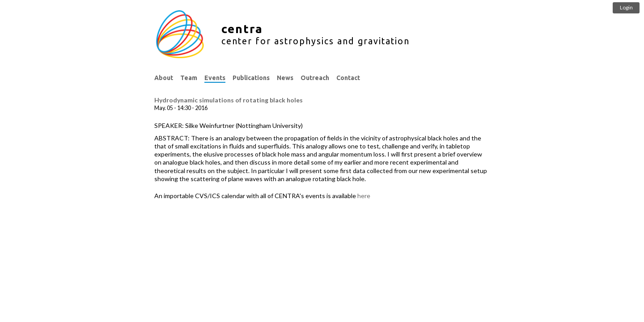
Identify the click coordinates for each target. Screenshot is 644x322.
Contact (348, 78)
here (364, 196)
